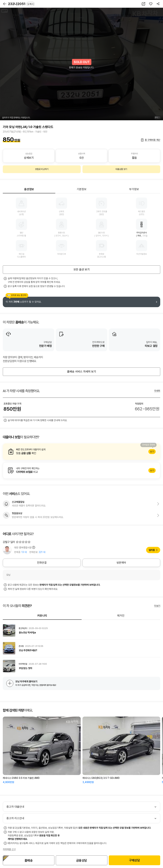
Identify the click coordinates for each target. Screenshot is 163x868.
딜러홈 (152, 550)
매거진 (121, 616)
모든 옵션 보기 (82, 269)
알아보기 (81, 452)
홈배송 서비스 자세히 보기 (82, 372)
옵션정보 (29, 189)
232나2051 (21, 4)
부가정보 (134, 189)
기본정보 (82, 189)
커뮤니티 (42, 616)
